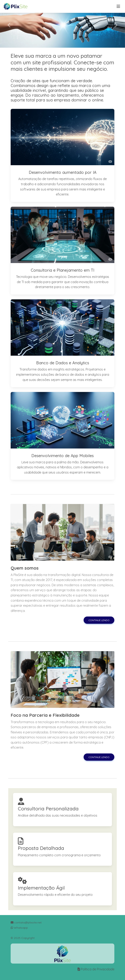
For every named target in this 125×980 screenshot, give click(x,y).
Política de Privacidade (98, 969)
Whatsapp (19, 928)
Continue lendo (99, 620)
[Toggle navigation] (118, 6)
